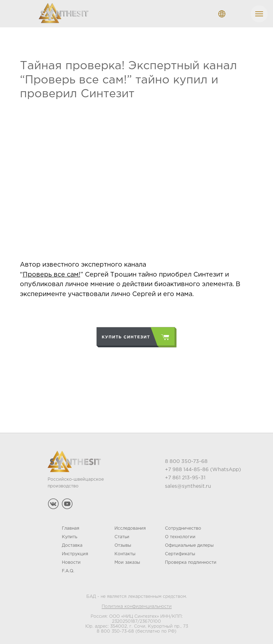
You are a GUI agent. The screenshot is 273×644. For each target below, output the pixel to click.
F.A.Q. (68, 569)
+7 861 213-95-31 (185, 476)
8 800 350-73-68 (115, 630)
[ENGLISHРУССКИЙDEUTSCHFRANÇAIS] (222, 14)
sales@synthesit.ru (188, 485)
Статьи (122, 535)
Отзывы (123, 544)
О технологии (180, 535)
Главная (71, 527)
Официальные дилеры (189, 544)
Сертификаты (180, 552)
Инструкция (75, 552)
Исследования (130, 527)
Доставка (72, 544)
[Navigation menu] (259, 14)
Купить (69, 535)
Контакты (125, 552)
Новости (71, 561)
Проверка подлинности (191, 561)
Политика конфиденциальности (137, 605)
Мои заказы (127, 561)
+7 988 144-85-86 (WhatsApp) (203, 468)
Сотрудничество (183, 527)
